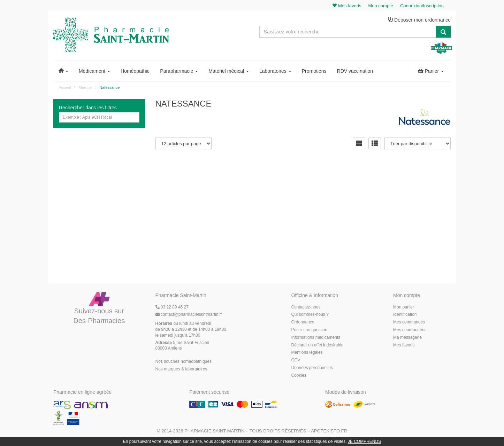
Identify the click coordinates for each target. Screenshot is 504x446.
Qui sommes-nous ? (310, 314)
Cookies (299, 375)
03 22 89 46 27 (172, 307)
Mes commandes (409, 322)
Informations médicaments (316, 337)
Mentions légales (307, 352)
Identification (405, 314)
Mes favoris (404, 345)
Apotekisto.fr (329, 431)
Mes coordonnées (410, 330)
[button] (63, 71)
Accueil (65, 87)
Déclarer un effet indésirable (318, 345)
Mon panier (404, 307)
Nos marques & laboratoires (181, 369)
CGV (296, 360)
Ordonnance (303, 322)
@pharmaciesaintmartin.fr (189, 314)
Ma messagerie (407, 337)
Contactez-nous (306, 307)
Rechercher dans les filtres (88, 108)
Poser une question (309, 330)
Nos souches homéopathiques (184, 361)
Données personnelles (312, 368)
